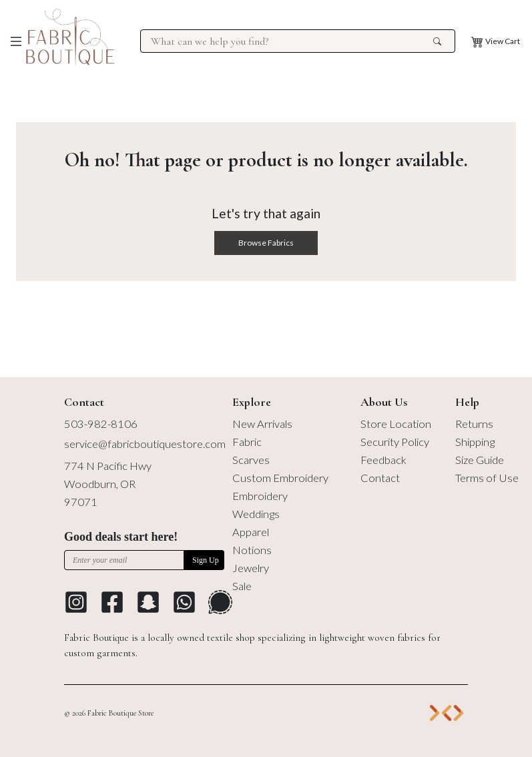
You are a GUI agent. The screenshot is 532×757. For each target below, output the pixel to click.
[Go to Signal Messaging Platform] (220, 602)
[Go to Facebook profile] (112, 602)
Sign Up (206, 560)
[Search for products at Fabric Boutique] (290, 41)
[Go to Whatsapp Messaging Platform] (184, 602)
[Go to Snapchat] (148, 602)
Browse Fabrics (266, 243)
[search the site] (437, 41)
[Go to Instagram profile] (76, 602)
